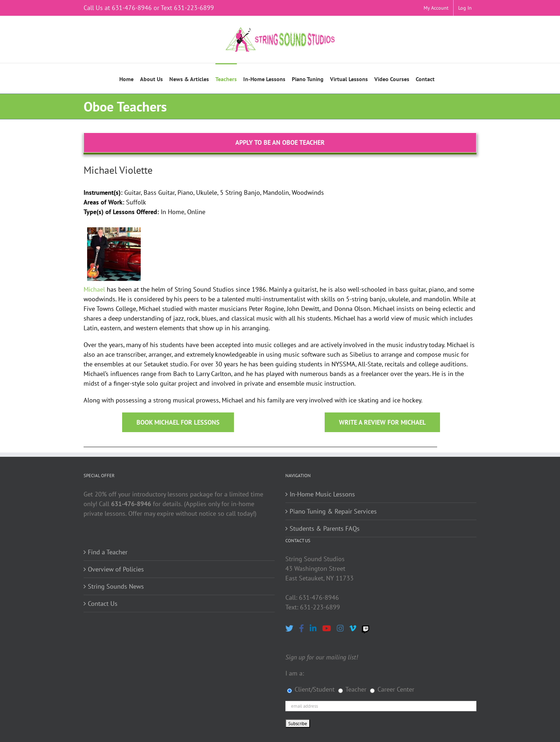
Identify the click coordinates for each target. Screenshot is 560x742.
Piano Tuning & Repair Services (333, 511)
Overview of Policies (116, 569)
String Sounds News (116, 586)
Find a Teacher (108, 552)
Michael (94, 289)
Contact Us (103, 604)
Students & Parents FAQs (325, 528)
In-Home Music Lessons (322, 494)
